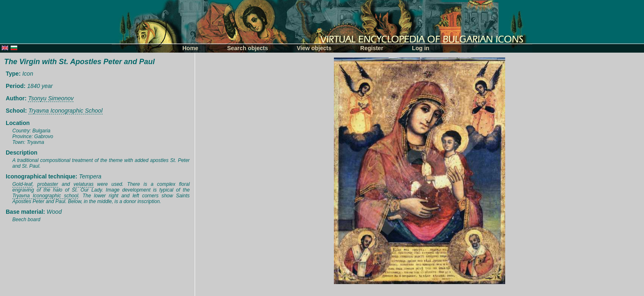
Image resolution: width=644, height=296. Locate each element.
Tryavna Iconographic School (65, 111)
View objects (314, 48)
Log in (421, 48)
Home (190, 48)
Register (372, 48)
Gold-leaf (22, 184)
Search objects (248, 48)
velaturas (84, 184)
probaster (48, 184)
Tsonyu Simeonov (51, 98)
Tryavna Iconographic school (45, 196)
